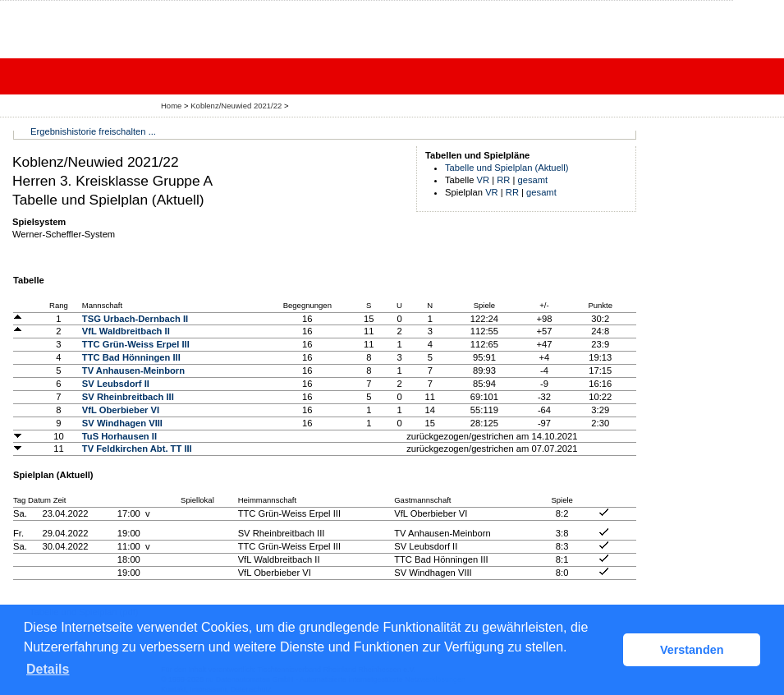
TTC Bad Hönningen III (131, 357)
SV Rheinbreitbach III (128, 397)
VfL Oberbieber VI (121, 410)
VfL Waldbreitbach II (126, 331)
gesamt (533, 180)
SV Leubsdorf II (116, 384)
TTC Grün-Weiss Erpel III (136, 344)
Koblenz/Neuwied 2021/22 (237, 106)
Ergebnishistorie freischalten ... (93, 131)
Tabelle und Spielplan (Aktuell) (507, 168)
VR (484, 180)
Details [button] (48, 669)
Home (171, 106)
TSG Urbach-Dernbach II (135, 319)
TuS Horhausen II (119, 436)
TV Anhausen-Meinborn (133, 371)
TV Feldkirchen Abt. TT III (137, 449)
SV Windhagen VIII (122, 423)
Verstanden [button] (692, 650)
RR (503, 180)
